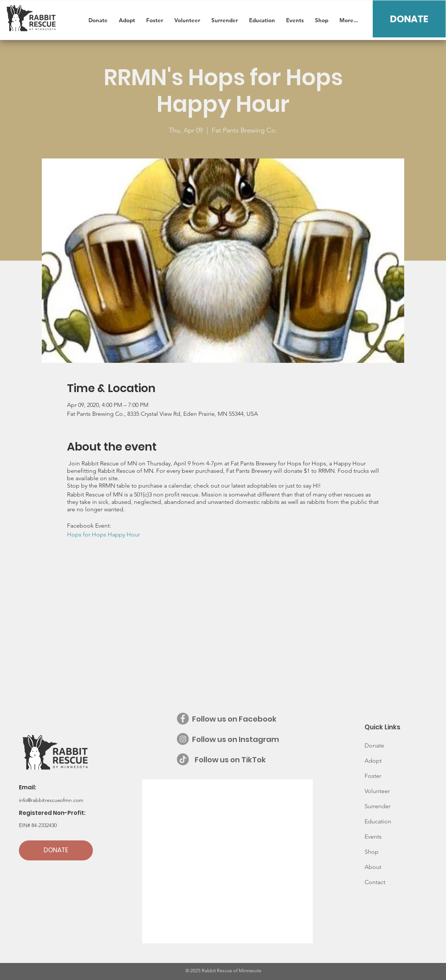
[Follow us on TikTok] (183, 759)
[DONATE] (409, 19)
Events (373, 837)
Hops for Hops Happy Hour (103, 534)
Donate (374, 745)
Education (378, 821)
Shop (372, 852)
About (373, 867)
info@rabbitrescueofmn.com (51, 800)
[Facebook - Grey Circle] (183, 719)
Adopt (373, 761)
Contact (375, 882)
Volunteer (377, 791)
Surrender (378, 806)
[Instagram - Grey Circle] (183, 739)
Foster (373, 776)
